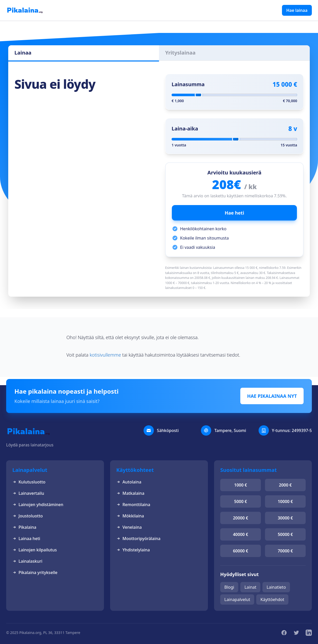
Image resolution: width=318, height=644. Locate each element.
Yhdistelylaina (133, 550)
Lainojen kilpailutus (35, 550)
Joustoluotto (28, 516)
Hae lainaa (297, 10)
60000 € (240, 551)
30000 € (285, 518)
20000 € (240, 518)
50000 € (285, 534)
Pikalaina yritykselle (35, 572)
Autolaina (129, 482)
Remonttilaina (133, 505)
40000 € (240, 534)
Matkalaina (130, 493)
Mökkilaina (130, 516)
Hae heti (234, 213)
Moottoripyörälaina (138, 539)
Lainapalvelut (237, 599)
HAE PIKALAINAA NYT (272, 396)
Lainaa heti (26, 539)
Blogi (229, 587)
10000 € (285, 501)
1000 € (241, 485)
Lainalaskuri (27, 561)
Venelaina (129, 527)
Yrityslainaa (180, 53)
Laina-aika (185, 129)
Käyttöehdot (272, 599)
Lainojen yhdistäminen (38, 505)
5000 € (241, 501)
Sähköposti (168, 430)
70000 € (285, 551)
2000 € (285, 485)
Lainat (250, 587)
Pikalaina (24, 527)
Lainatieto (276, 587)
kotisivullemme (105, 355)
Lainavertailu (28, 493)
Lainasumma (188, 84)
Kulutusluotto (29, 482)
